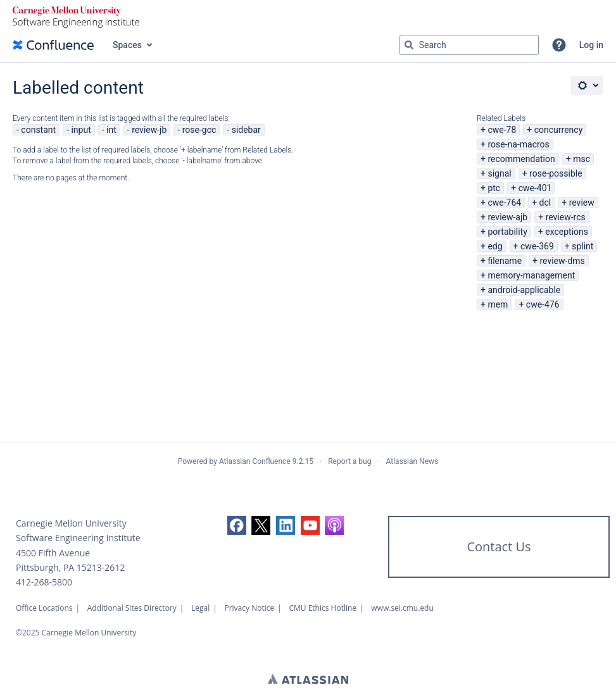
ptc (494, 188)
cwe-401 (535, 188)
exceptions (567, 232)
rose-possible (556, 173)
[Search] (409, 45)
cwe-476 (543, 304)
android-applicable (524, 290)
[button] (559, 45)
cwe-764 (504, 203)
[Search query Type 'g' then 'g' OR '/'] (469, 45)
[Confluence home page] (53, 45)
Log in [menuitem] (591, 45)
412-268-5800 (44, 582)
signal (499, 173)
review (582, 203)
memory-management (531, 275)
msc (581, 159)
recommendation (521, 159)
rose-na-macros (518, 144)
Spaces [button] (127, 45)
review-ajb (507, 217)
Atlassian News (412, 461)
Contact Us (499, 547)
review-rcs (566, 217)
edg (495, 246)
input (81, 130)
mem (498, 304)
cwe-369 (537, 246)
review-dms (562, 261)
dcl (545, 203)
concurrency (559, 130)
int (111, 130)
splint (582, 246)
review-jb (149, 130)
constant (38, 130)
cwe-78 (502, 130)
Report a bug (349, 461)
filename (505, 261)
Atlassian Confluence (255, 461)
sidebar (246, 130)
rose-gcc (199, 130)
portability (507, 232)
